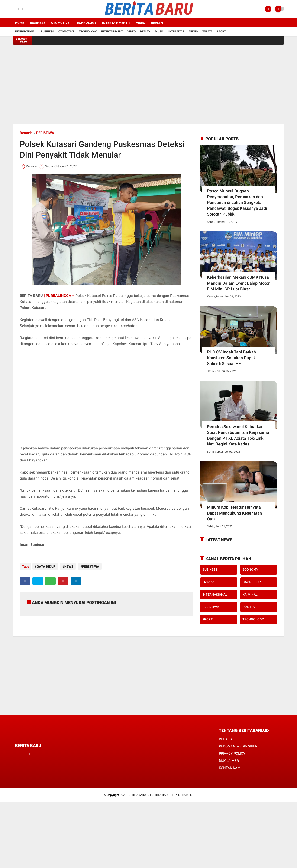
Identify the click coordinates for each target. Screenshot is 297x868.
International (26, 32)
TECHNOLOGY (253, 619)
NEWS (68, 566)
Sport (221, 32)
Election (208, 582)
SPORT (208, 619)
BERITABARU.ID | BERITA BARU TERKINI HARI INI (161, 794)
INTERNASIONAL (215, 595)
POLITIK (249, 607)
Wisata (207, 32)
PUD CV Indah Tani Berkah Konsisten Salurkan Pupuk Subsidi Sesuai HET (231, 358)
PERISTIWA (45, 133)
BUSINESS (210, 569)
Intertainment (115, 23)
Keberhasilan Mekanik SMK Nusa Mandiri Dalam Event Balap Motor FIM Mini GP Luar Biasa (238, 283)
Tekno (193, 32)
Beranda (26, 133)
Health (157, 23)
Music (159, 32)
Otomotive (60, 23)
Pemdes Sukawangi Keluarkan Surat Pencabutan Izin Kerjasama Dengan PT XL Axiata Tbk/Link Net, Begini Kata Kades (238, 435)
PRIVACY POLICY (232, 753)
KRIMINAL (250, 595)
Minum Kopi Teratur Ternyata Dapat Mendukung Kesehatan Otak (234, 513)
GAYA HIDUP (46, 566)
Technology (86, 23)
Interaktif (176, 32)
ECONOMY (250, 569)
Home (20, 23)
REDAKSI (226, 738)
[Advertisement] (148, 84)
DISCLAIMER (229, 760)
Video (141, 23)
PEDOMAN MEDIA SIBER (238, 746)
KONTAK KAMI (230, 767)
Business (38, 23)
